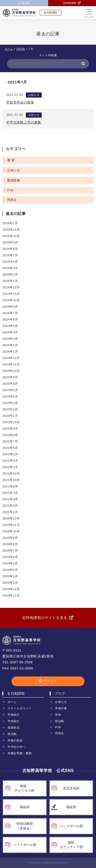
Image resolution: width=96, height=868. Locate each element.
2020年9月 (10, 538)
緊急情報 (14, 180)
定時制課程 (70, 3)
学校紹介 (14, 715)
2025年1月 (10, 281)
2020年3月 (10, 576)
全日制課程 (24, 3)
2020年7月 (10, 550)
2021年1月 (10, 512)
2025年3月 (10, 268)
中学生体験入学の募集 (24, 122)
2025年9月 (10, 242)
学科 (58, 715)
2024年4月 (10, 332)
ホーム (12, 702)
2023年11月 (11, 364)
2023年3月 (10, 409)
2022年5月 (10, 454)
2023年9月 (10, 377)
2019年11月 (11, 595)
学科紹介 (14, 721)
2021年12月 (11, 473)
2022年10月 (11, 422)
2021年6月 (10, 499)
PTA (10, 190)
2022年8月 (10, 435)
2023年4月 (10, 403)
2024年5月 (10, 326)
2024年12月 (11, 287)
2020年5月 (10, 563)
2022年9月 (10, 428)
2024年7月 (10, 313)
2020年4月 (10, 570)
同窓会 (12, 200)
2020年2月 (10, 583)
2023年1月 (10, 416)
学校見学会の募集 (20, 102)
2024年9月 (10, 306)
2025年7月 (10, 255)
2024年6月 (10, 319)
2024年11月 (11, 294)
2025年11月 (11, 229)
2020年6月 (10, 557)
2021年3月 (10, 506)
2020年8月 (10, 544)
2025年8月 (10, 249)
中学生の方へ (17, 747)
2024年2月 (10, 345)
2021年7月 (10, 493)
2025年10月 (11, 236)
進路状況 (14, 728)
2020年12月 (11, 518)
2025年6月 (10, 262)
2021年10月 (11, 480)
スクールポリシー (20, 708)
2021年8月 (10, 486)
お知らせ (34, 95)
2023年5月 (10, 396)
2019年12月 (11, 589)
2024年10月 (11, 300)
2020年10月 (11, 531)
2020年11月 (11, 525)
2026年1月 (10, 223)
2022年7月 (10, 441)
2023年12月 (11, 358)
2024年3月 (10, 339)
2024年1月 (10, 351)
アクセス (50, 681)
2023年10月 (11, 371)
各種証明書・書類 (20, 753)
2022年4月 (10, 461)
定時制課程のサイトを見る (45, 618)
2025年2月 (10, 274)
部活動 (12, 734)
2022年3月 (10, 467)
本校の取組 (15, 740)
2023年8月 (10, 384)
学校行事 (61, 708)
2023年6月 (10, 390)
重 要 (11, 160)
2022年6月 (10, 448)
